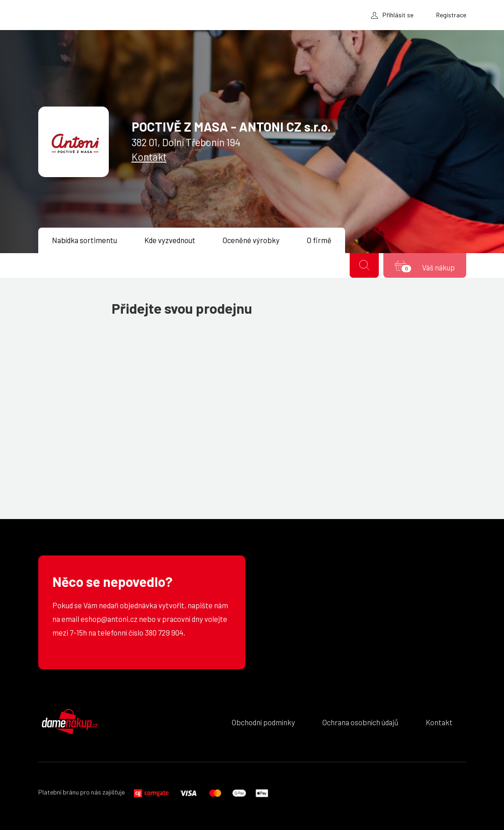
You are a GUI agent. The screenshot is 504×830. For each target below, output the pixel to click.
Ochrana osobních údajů (360, 722)
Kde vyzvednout (170, 240)
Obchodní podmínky (263, 722)
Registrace (451, 15)
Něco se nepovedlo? (112, 582)
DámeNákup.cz (70, 722)
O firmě (319, 240)
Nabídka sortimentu (84, 240)
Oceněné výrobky (251, 240)
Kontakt (149, 157)
